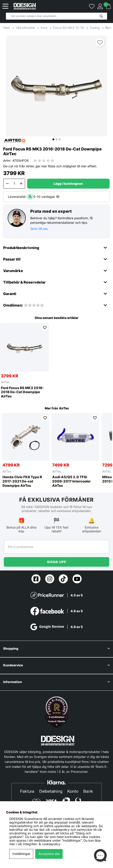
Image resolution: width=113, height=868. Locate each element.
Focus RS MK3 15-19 (68, 28)
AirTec (5, 382)
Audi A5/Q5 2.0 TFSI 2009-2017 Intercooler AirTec (71, 481)
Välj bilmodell (25, 28)
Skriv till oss (39, 229)
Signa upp (57, 562)
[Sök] (56, 16)
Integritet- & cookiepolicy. (42, 844)
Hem (7, 28)
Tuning (95, 28)
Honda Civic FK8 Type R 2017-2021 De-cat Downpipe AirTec (22, 481)
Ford (44, 28)
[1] (56, 86)
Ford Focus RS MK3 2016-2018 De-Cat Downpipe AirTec (22, 392)
